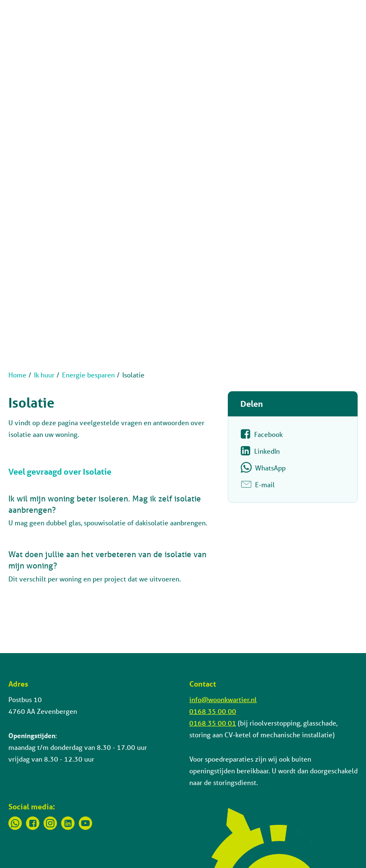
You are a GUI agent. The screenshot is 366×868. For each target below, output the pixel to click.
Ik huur (44, 375)
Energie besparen (88, 375)
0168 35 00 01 (213, 723)
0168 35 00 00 (213, 711)
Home (17, 375)
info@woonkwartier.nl (223, 699)
